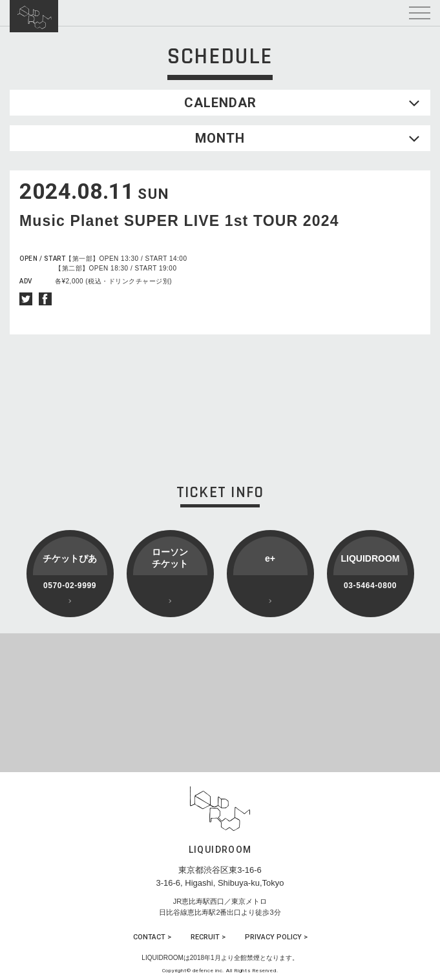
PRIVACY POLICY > (276, 937)
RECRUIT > (208, 937)
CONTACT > (152, 937)
